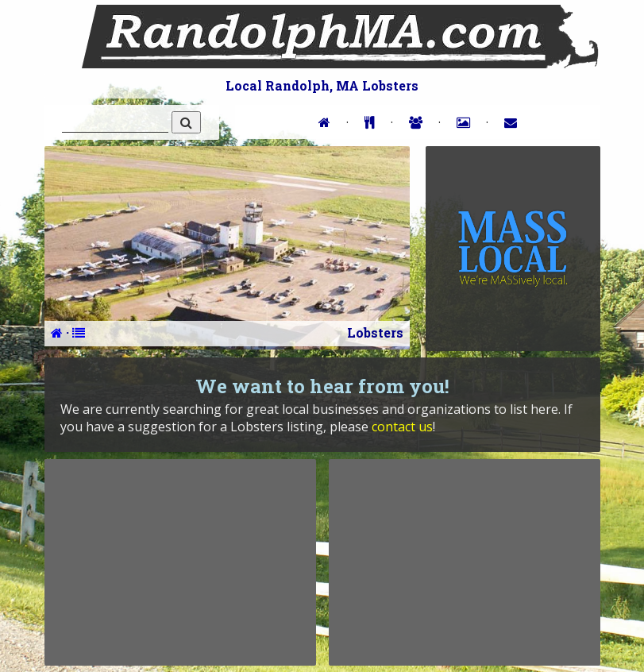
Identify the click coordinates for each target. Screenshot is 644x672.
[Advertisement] (180, 562)
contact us (402, 427)
